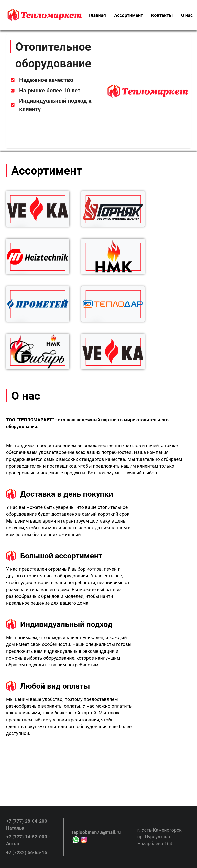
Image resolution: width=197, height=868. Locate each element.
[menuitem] (97, 15)
